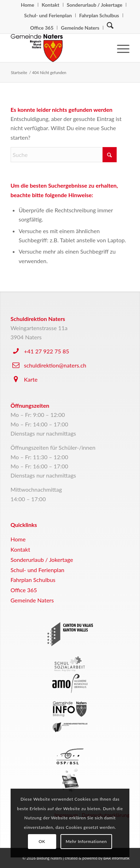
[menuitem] (28, 5)
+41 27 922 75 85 (47, 351)
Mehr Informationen (86, 841)
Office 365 (42, 28)
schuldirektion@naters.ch (55, 365)
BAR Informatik (116, 858)
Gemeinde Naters (80, 28)
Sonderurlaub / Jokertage (42, 560)
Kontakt (20, 549)
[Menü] (120, 48)
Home (18, 539)
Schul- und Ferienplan (48, 15)
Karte (31, 379)
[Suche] (110, 27)
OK (42, 841)
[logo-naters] (58, 48)
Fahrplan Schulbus (99, 15)
